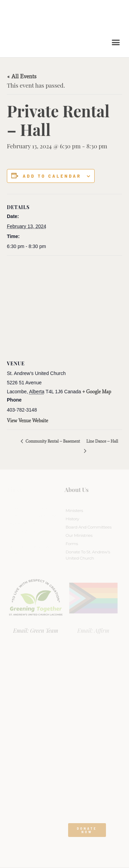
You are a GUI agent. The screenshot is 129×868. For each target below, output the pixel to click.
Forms (72, 544)
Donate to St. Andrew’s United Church (88, 555)
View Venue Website (28, 421)
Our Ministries (79, 535)
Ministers (74, 510)
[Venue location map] (64, 305)
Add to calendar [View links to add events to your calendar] (52, 176)
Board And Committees (89, 527)
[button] (116, 42)
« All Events (22, 76)
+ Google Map (97, 392)
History (72, 519)
